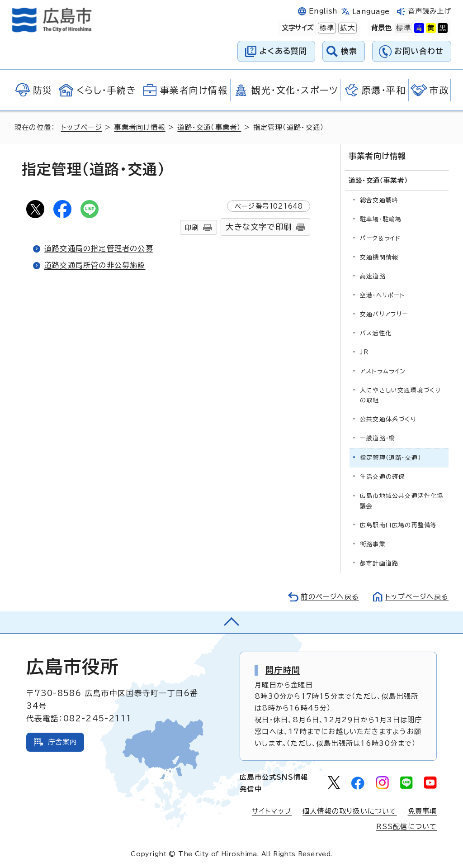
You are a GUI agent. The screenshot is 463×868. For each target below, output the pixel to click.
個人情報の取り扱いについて (350, 811)
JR (364, 352)
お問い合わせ (419, 51)
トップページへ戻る (417, 597)
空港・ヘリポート (383, 295)
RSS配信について (407, 827)
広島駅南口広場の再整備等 (398, 525)
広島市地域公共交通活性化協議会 (402, 501)
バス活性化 (376, 333)
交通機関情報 (379, 257)
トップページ (82, 127)
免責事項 (423, 811)
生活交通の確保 (382, 477)
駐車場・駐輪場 (381, 219)
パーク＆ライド (380, 238)
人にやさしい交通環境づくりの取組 (400, 395)
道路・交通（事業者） (209, 127)
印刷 (192, 227)
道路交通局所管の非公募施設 (95, 265)
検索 (349, 51)
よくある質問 (283, 51)
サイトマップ (272, 811)
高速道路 (373, 276)
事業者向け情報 (139, 127)
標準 (326, 28)
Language (371, 12)
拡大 (346, 28)
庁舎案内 (63, 742)
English (323, 11)
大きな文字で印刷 (259, 227)
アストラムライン (383, 371)
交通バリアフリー (384, 314)
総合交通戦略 (379, 200)
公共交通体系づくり (388, 419)
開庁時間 (283, 670)
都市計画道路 (379, 563)
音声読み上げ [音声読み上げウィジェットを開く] (430, 11)
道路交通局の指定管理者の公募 (99, 248)
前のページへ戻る (330, 597)
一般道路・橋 (378, 438)
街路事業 (373, 544)
